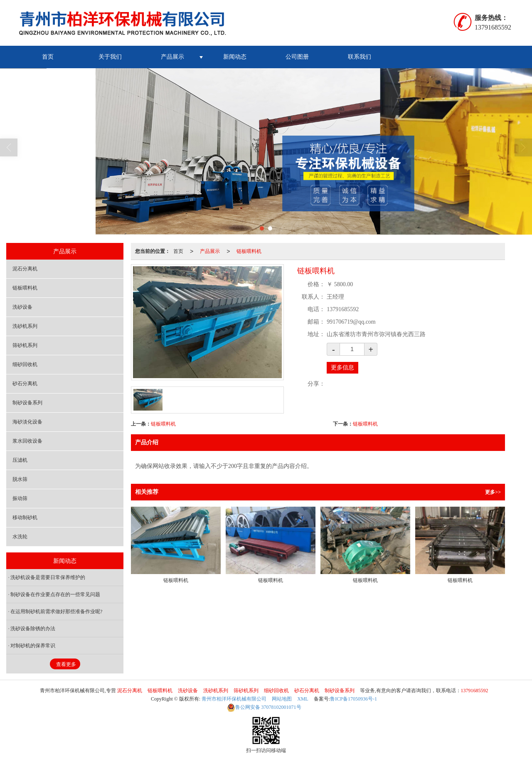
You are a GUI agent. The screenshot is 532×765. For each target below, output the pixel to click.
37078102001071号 (264, 707)
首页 (48, 57)
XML (303, 699)
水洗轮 (20, 537)
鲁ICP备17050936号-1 (353, 699)
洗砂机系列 (25, 326)
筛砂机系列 (25, 345)
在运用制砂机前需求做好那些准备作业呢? (56, 612)
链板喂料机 (249, 251)
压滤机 (20, 460)
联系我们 (360, 57)
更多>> (493, 492)
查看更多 (66, 664)
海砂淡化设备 (27, 422)
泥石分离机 (25, 269)
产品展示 (172, 57)
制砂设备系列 (27, 403)
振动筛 (20, 498)
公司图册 (297, 57)
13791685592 (475, 691)
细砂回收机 (25, 364)
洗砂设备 (22, 307)
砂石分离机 (25, 384)
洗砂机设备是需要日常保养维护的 (48, 577)
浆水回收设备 (27, 441)
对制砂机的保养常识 (33, 646)
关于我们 (110, 57)
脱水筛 (20, 479)
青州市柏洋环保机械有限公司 (234, 699)
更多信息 (342, 368)
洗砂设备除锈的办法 (33, 629)
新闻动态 (235, 57)
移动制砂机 (25, 517)
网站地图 (282, 699)
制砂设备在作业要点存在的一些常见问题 (55, 594)
